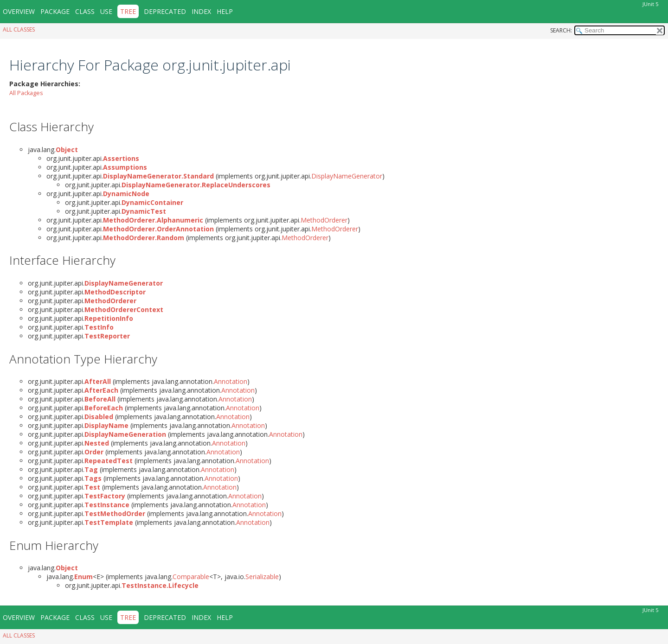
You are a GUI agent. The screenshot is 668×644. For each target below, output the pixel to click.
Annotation (231, 381)
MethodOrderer (324, 220)
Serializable (262, 577)
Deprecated (165, 11)
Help (225, 11)
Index (201, 11)
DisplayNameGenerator (347, 176)
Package (55, 11)
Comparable (191, 577)
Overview (19, 11)
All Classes (19, 29)
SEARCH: (561, 30)
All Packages (26, 93)
